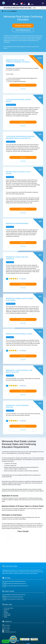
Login (30, 4)
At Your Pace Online (8, 608)
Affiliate (5, 617)
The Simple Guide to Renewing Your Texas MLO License (13, 599)
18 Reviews (23, 386)
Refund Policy (7, 614)
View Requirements (23, 30)
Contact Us (6, 610)
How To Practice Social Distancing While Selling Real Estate (14, 581)
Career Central (8, 591)
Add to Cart (23, 85)
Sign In (5, 611)
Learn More (23, 89)
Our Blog (6, 578)
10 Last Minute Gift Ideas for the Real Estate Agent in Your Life (14, 584)
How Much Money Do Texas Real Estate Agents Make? (13, 597)
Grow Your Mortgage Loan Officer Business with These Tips (14, 595)
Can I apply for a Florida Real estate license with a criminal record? (15, 586)
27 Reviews (23, 279)
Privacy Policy (7, 615)
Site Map (5, 613)
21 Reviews (23, 421)
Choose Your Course (23, 26)
